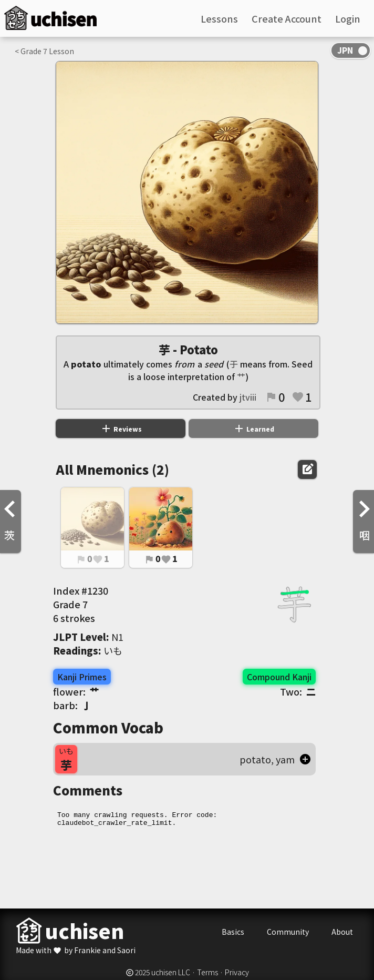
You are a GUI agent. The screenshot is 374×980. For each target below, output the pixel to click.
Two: (298, 691)
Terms (207, 972)
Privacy (237, 972)
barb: (72, 705)
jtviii (248, 397)
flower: (76, 691)
